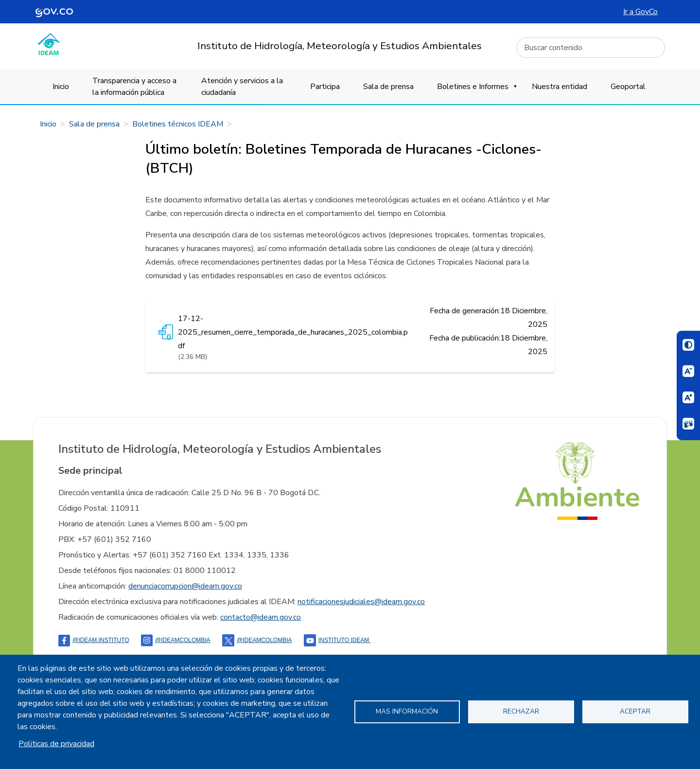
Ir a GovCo (640, 12)
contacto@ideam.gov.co (261, 617)
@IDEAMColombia (176, 640)
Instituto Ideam (337, 640)
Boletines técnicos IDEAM (178, 124)
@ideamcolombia (257, 640)
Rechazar (521, 711)
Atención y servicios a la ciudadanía (242, 87)
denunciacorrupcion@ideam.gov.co (185, 586)
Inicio (61, 87)
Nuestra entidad (560, 87)
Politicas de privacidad (56, 744)
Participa (325, 87)
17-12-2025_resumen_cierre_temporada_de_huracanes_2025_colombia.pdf (293, 332)
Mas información (407, 711)
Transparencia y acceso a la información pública (134, 87)
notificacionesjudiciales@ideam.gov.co (361, 602)
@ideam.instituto (94, 640)
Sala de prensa (388, 87)
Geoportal (628, 87)
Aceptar (635, 711)
